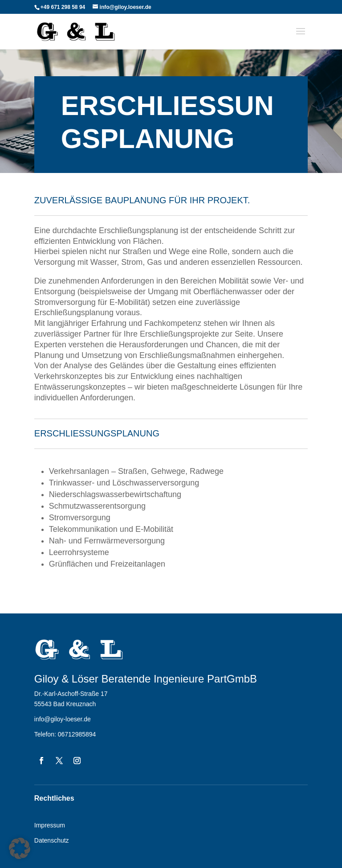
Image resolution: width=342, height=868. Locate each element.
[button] (20, 848)
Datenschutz (52, 840)
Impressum (50, 825)
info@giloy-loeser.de (63, 719)
